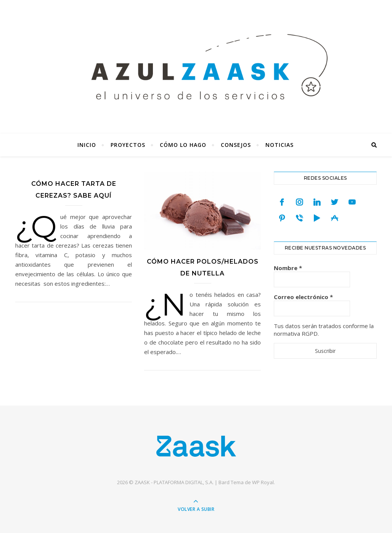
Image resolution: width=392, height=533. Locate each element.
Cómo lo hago (183, 145)
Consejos (236, 145)
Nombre (288, 268)
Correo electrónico (303, 297)
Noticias (280, 145)
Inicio (87, 145)
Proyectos (128, 145)
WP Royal (263, 482)
